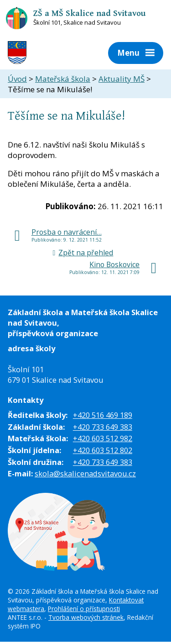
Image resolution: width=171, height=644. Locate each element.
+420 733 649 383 (103, 427)
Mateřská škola (63, 79)
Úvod (17, 79)
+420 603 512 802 (103, 450)
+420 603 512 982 (103, 438)
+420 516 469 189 (103, 415)
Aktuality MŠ (122, 79)
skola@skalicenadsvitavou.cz (85, 473)
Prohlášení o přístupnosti (84, 609)
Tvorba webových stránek (86, 617)
